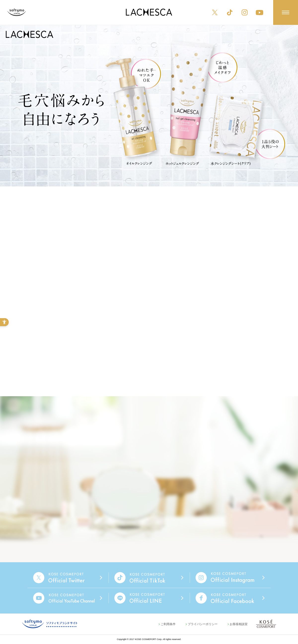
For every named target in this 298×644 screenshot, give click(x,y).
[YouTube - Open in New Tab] (260, 12)
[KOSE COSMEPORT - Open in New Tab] (266, 624)
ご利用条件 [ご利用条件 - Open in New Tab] (168, 624)
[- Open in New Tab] (68, 578)
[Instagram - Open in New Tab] (245, 12)
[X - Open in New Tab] (215, 12)
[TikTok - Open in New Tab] (230, 12)
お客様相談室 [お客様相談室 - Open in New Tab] (239, 624)
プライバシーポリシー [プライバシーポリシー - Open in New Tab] (203, 624)
